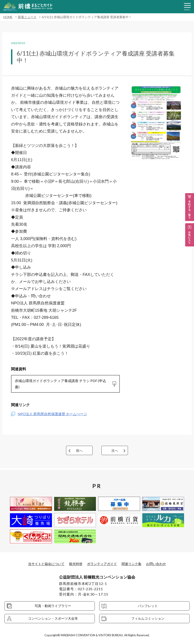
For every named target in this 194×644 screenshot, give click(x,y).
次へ (115, 452)
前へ (79, 452)
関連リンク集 (133, 564)
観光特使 (75, 564)
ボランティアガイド (102, 564)
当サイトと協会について (44, 564)
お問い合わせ (159, 564)
